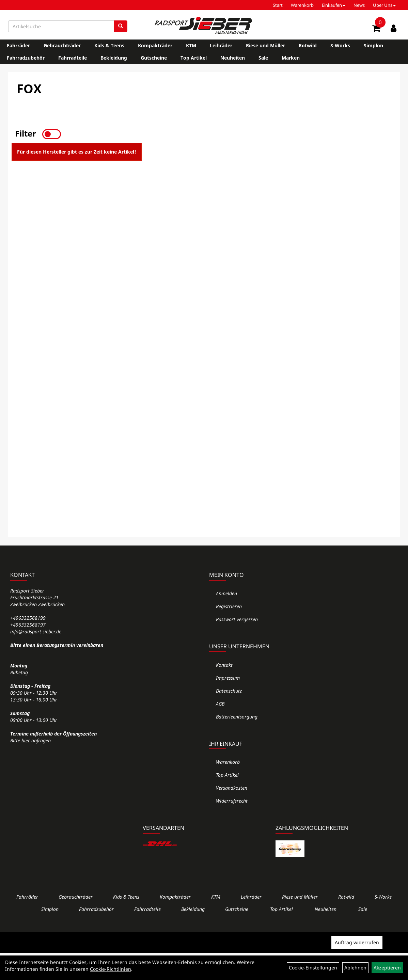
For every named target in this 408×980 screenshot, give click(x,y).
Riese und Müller (265, 45)
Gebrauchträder (62, 45)
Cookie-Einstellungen (313, 968)
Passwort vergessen (237, 619)
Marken (291, 58)
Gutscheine (154, 58)
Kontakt (224, 665)
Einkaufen (334, 5)
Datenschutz (229, 691)
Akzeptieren (387, 968)
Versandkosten (232, 788)
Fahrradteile (73, 58)
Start (278, 5)
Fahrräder (18, 45)
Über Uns (384, 5)
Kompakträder (155, 45)
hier (26, 740)
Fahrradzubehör (26, 58)
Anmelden (226, 593)
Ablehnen (355, 968)
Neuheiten (233, 58)
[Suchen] (121, 26)
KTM (191, 45)
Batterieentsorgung (237, 717)
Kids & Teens (109, 45)
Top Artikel (194, 58)
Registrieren (229, 606)
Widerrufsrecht (232, 801)
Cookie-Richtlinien (111, 969)
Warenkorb (302, 5)
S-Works (340, 45)
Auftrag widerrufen (357, 942)
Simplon (373, 45)
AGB (220, 704)
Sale (263, 58)
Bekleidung (114, 58)
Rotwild (308, 45)
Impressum (228, 678)
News (359, 5)
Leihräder (221, 45)
